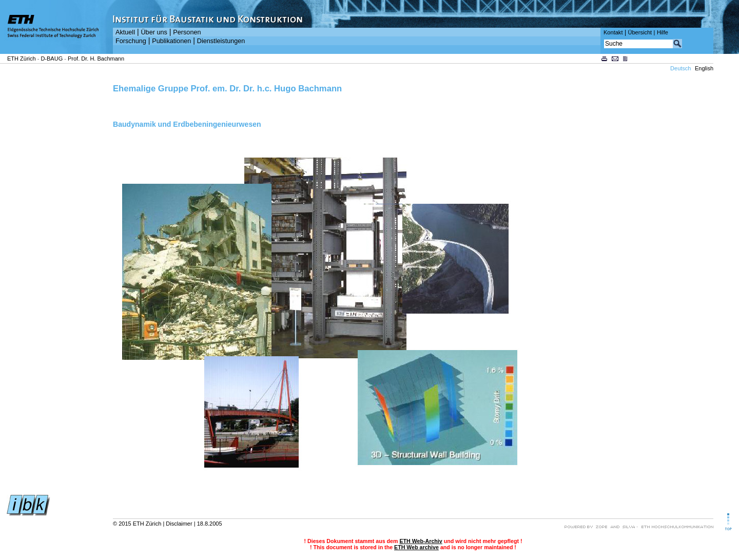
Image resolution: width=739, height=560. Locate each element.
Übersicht (640, 32)
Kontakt (613, 32)
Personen (187, 32)
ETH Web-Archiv (421, 541)
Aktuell (125, 32)
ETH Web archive (416, 547)
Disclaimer (179, 524)
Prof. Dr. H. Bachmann (96, 59)
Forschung (131, 41)
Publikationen (171, 41)
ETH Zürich (22, 59)
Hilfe (663, 32)
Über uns (154, 32)
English (704, 68)
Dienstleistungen (221, 41)
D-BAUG (52, 59)
